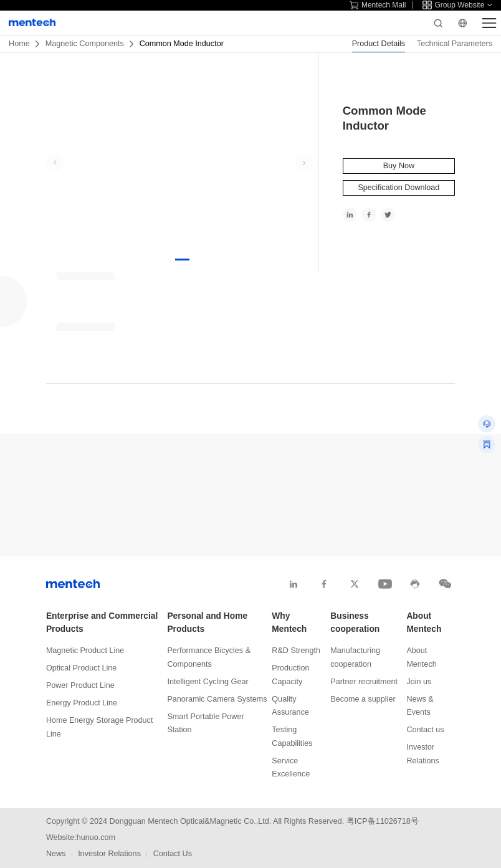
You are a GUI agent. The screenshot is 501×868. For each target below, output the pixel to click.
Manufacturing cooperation (355, 657)
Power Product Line (80, 685)
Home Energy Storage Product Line (100, 727)
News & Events (420, 706)
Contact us (425, 730)
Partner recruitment (364, 682)
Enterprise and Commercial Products (102, 622)
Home (19, 44)
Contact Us (173, 854)
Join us (419, 682)
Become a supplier (363, 699)
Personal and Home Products (207, 622)
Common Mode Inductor (182, 44)
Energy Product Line (82, 703)
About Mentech (424, 622)
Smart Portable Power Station (205, 723)
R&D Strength (296, 651)
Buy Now (399, 166)
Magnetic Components (85, 44)
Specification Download (398, 188)
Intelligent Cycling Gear (208, 682)
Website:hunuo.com (81, 837)
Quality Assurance (290, 706)
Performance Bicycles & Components (209, 657)
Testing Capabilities (292, 736)
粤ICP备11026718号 (383, 821)
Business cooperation (355, 622)
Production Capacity (290, 675)
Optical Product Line (81, 668)
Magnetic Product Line (85, 651)
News (56, 854)
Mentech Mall (378, 5)
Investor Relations (423, 754)
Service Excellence (291, 767)
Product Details (379, 44)
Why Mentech (289, 622)
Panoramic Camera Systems (217, 699)
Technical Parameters (455, 44)
